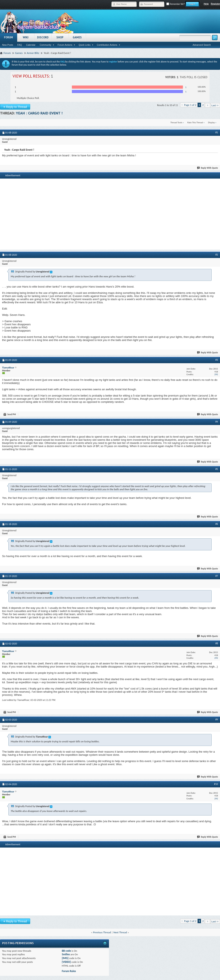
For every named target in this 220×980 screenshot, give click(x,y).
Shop (60, 37)
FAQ (20, 45)
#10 (216, 784)
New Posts (8, 45)
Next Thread (120, 932)
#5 (217, 469)
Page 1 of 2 (190, 105)
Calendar (31, 45)
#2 (217, 255)
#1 (217, 132)
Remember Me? (175, 4)
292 (216, 374)
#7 (217, 576)
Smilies (66, 954)
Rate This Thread (195, 122)
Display (211, 122)
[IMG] (65, 958)
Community (45, 45)
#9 (217, 719)
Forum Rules (69, 971)
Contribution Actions (107, 45)
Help (206, 4)
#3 (217, 360)
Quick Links (85, 45)
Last (215, 105)
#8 (217, 643)
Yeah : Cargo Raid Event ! (39, 113)
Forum (8, 37)
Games (77, 37)
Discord (43, 37)
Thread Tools (176, 122)
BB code (66, 951)
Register (215, 4)
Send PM (10, 414)
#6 (217, 524)
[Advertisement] (110, 209)
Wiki (26, 37)
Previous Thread (102, 932)
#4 (217, 422)
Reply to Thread (15, 107)
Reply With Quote (208, 168)
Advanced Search (202, 45)
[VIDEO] (66, 962)
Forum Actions (65, 45)
